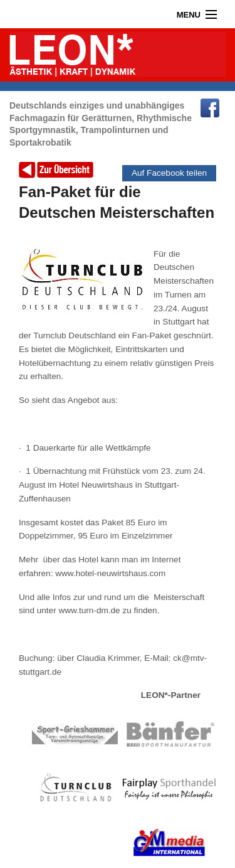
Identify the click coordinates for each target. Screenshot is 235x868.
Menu (189, 15)
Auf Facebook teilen (169, 173)
